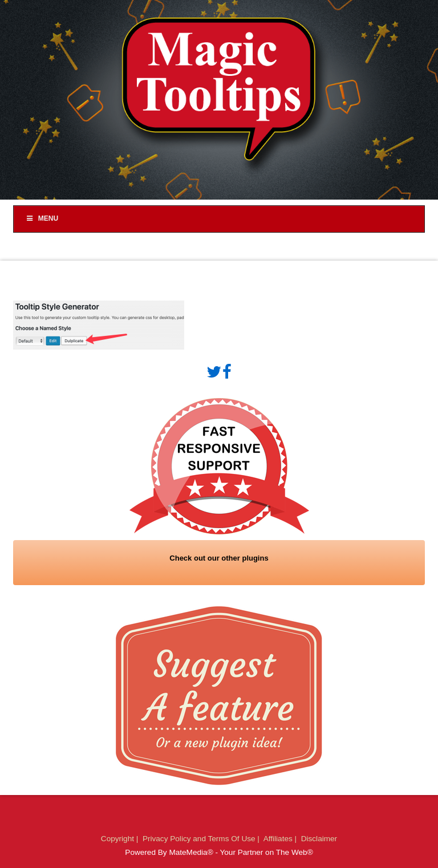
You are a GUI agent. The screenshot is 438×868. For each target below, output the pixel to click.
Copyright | (121, 839)
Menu (42, 218)
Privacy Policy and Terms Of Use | (202, 839)
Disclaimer (319, 839)
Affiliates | (281, 839)
